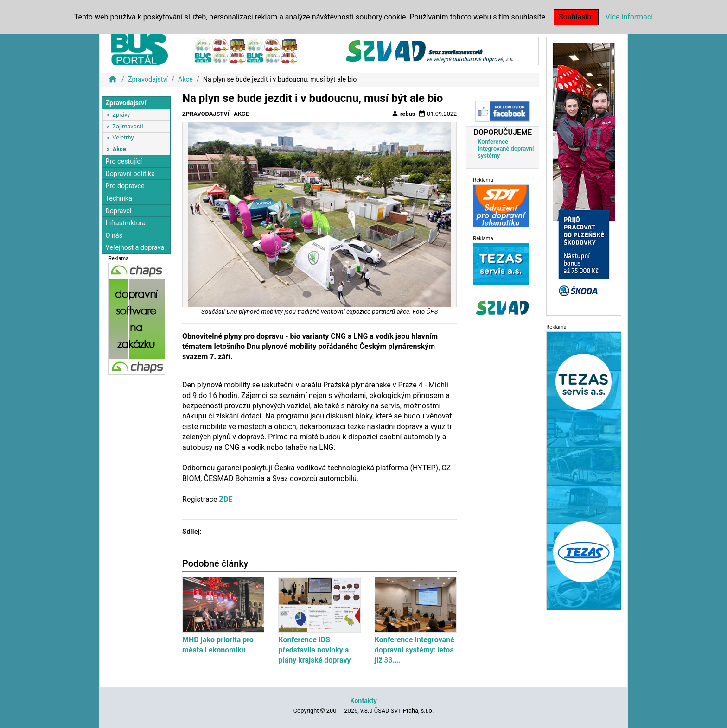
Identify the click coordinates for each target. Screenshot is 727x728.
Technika (119, 199)
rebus (403, 114)
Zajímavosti (128, 126)
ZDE (226, 499)
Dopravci (118, 211)
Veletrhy (123, 137)
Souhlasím (576, 17)
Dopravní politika (130, 174)
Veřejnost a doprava (135, 248)
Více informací (629, 17)
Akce (185, 79)
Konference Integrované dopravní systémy (506, 149)
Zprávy (121, 115)
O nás (114, 236)
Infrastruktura (125, 223)
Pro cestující (124, 161)
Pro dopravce (125, 186)
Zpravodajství (148, 79)
